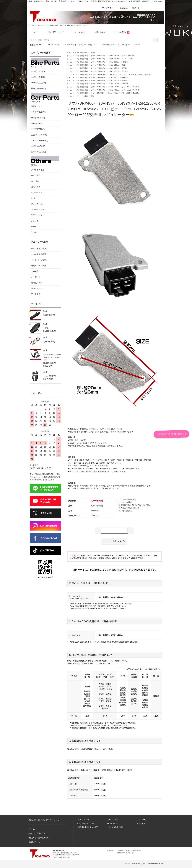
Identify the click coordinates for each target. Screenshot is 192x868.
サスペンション (55, 45)
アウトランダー (123, 45)
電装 (92, 96)
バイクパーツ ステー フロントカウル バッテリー (52, 355)
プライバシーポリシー (86, 823)
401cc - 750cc (114, 87)
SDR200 (125, 71)
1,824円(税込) (97, 501)
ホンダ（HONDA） (45, 65)
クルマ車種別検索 (39, 254)
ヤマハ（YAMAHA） (98, 56)
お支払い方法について (38, 833)
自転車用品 (36, 187)
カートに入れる (114, 541)
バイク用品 (36, 175)
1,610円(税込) (49, 315)
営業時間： (111, 850)
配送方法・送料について (39, 838)
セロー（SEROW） (129, 56)
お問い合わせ (98, 32)
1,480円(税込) (49, 342)
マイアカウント (107, 8)
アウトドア (36, 294)
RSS (110, 823)
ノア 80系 (136, 45)
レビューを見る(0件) (127, 499)
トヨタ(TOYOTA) (38, 112)
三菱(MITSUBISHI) (39, 135)
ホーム (34, 32)
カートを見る (120, 32)
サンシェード (37, 192)
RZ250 (124, 68)
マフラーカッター (107, 45)
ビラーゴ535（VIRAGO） (131, 87)
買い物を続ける (125, 511)
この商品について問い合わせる (171, 434)
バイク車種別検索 (81, 56)
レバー (34, 198)
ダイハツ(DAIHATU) (40, 140)
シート (34, 227)
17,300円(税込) (50, 376)
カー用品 (35, 181)
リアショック (37, 215)
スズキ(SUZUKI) (38, 146)
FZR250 (125, 62)
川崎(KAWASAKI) (38, 88)
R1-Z (124, 65)
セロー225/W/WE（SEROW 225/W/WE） (137, 74)
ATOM (115, 823)
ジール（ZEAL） (128, 59)
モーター (82, 45)
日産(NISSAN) (37, 123)
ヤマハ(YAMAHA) (81, 53)
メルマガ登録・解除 (116, 827)
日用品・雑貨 (37, 283)
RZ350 (124, 81)
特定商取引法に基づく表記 (88, 827)
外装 (90, 45)
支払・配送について (54, 32)
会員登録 (122, 8)
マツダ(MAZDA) (38, 129)
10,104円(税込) (50, 363)
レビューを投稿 (125, 502)
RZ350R (125, 84)
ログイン (135, 8)
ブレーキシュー (38, 209)
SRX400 (125, 78)
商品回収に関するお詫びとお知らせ (44, 820)
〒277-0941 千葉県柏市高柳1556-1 (64, 853)
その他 (93, 53)
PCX (96, 45)
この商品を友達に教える (129, 508)
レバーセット (37, 288)
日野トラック (45, 100)
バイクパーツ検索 (81, 96)
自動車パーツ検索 (39, 266)
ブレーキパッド (70, 45)
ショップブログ (77, 32)
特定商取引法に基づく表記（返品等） (135, 505)
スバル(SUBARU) (38, 152)
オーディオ (36, 277)
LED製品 (35, 271)
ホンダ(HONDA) (38, 118)
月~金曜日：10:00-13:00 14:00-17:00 (130, 850)
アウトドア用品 (45, 163)
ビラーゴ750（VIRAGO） (131, 90)
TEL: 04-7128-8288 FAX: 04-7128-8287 (66, 855)
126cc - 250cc (114, 56)
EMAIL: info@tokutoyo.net (61, 857)
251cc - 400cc (114, 78)
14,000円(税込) (50, 331)
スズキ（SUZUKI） (98, 93)
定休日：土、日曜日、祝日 (126, 853)
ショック (35, 221)
